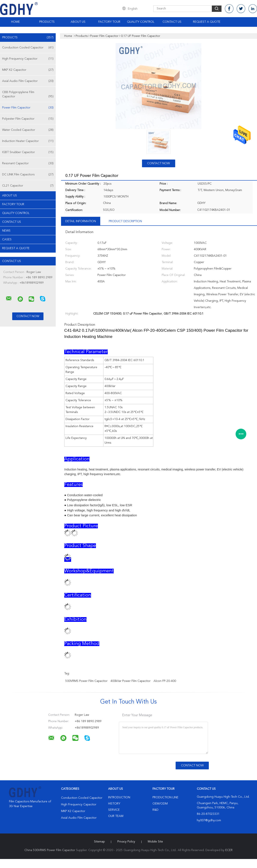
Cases (7, 240)
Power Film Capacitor (28, 108)
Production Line (165, 797)
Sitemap (99, 842)
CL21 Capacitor (28, 186)
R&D (155, 810)
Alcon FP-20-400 (165, 681)
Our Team (116, 816)
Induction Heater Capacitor (28, 141)
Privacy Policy (126, 842)
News (6, 231)
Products (47, 22)
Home (16, 22)
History (114, 804)
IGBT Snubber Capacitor (28, 152)
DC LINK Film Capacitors (28, 175)
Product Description (125, 221)
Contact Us (172, 22)
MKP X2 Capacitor (28, 70)
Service (114, 810)
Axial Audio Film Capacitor (28, 81)
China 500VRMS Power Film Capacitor (50, 850)
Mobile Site (155, 842)
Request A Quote (207, 22)
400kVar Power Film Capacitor (131, 681)
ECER (229, 850)
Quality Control (141, 22)
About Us (78, 22)
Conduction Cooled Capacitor (28, 48)
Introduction (119, 797)
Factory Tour (109, 22)
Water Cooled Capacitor (28, 130)
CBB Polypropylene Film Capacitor (28, 95)
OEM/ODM (160, 804)
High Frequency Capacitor (28, 59)
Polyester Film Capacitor (28, 119)
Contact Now (158, 163)
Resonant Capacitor (28, 163)
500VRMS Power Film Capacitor (86, 681)
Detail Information (81, 221)
